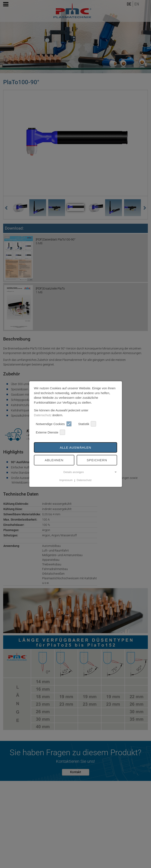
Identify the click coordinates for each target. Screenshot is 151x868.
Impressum (66, 480)
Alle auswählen (75, 447)
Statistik (87, 424)
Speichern (97, 460)
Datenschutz (43, 415)
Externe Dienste (50, 432)
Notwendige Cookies (54, 424)
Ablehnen (54, 460)
